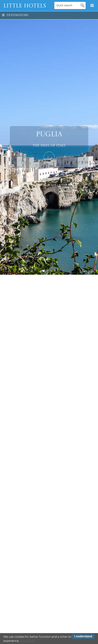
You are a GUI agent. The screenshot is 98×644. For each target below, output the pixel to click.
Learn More (49, 157)
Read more (28, 641)
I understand (83, 637)
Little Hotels (25, 6)
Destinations (15, 15)
